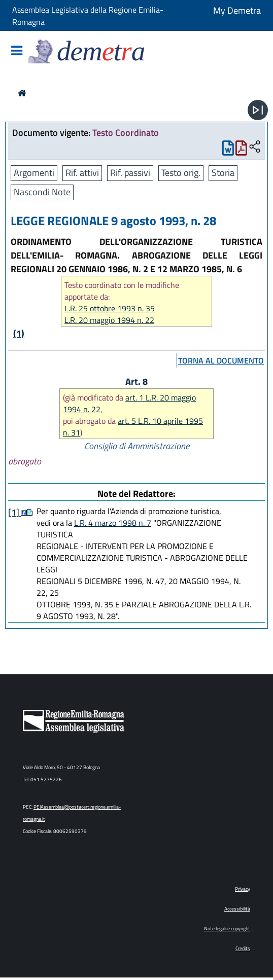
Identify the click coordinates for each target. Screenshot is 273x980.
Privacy (243, 889)
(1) (19, 333)
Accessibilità (237, 909)
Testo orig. (181, 173)
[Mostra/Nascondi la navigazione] (17, 51)
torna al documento (221, 360)
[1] (15, 512)
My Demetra (237, 10)
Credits (243, 948)
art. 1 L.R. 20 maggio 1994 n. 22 (129, 403)
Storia (223, 173)
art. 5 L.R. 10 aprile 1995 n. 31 (133, 427)
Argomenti (34, 173)
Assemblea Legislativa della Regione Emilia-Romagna (88, 16)
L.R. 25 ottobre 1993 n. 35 (110, 308)
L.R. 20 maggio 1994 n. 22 (109, 320)
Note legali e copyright (227, 929)
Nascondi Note (42, 192)
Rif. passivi (130, 173)
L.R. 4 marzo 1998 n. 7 (113, 523)
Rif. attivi (82, 173)
